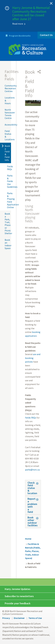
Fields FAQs (9, 168)
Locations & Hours (8, 100)
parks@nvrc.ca (32, 470)
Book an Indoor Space (8, 244)
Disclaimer (19, 618)
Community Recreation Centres (8, 88)
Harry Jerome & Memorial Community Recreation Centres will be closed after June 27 (31, 13)
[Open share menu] (39, 72)
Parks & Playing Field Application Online (9, 200)
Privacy (6, 618)
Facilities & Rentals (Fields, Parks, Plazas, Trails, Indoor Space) (33, 551)
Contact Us (46, 35)
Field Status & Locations (8, 135)
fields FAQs (31, 418)
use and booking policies (33, 358)
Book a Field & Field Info (7, 153)
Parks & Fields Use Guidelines (9, 181)
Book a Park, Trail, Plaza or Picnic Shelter (8, 223)
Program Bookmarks (20, 36)
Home (28, 539)
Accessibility (8, 125)
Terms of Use (35, 618)
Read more (18, 24)
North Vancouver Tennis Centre (8, 114)
